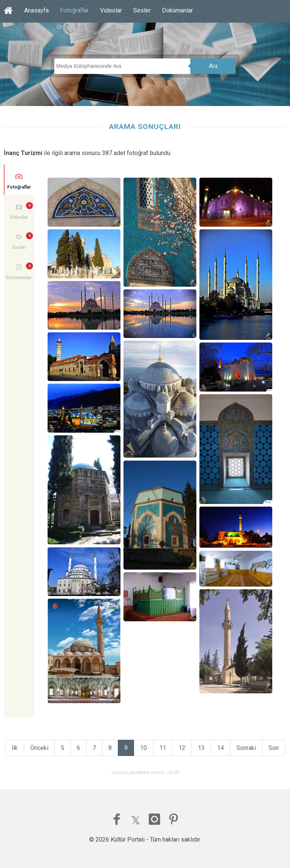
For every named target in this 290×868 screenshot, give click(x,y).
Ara (213, 66)
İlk (15, 748)
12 (182, 748)
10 (143, 748)
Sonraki (246, 748)
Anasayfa (36, 10)
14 (221, 748)
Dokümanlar (177, 10)
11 (163, 748)
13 (201, 748)
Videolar (111, 10)
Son (274, 748)
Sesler (142, 10)
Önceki (39, 748)
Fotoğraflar (74, 10)
